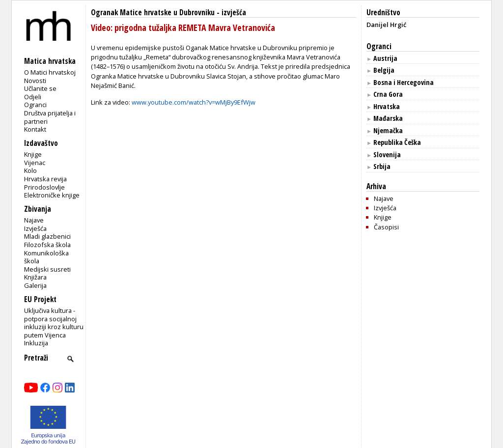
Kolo (30, 170)
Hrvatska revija (45, 179)
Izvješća (35, 228)
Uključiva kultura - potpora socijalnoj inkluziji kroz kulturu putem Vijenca (54, 323)
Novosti (35, 81)
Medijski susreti (47, 269)
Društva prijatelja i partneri (50, 117)
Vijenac (35, 163)
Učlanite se (40, 88)
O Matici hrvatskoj (50, 72)
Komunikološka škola (46, 257)
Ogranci (35, 105)
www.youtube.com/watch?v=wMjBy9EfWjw (194, 102)
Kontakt (35, 129)
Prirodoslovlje (44, 187)
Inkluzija (36, 343)
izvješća (234, 13)
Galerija (35, 285)
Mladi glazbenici (47, 236)
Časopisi (386, 227)
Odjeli (33, 97)
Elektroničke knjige (52, 195)
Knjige (33, 154)
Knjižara (35, 277)
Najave (34, 220)
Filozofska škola (47, 245)
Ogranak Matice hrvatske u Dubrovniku (153, 13)
